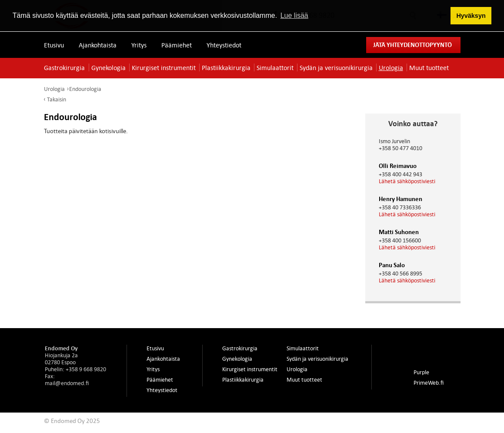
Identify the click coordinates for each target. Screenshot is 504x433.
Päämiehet (177, 45)
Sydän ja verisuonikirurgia (336, 67)
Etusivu (54, 45)
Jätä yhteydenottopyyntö (412, 45)
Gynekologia (108, 67)
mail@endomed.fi (67, 383)
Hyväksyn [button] (471, 16)
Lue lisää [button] (294, 15)
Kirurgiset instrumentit (164, 67)
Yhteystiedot (224, 45)
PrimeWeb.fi (429, 383)
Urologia (391, 67)
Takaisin (57, 99)
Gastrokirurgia (64, 67)
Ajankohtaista (98, 45)
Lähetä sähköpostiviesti (407, 181)
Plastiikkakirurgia (226, 67)
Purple (421, 372)
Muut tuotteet (429, 67)
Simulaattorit (275, 67)
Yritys (139, 45)
